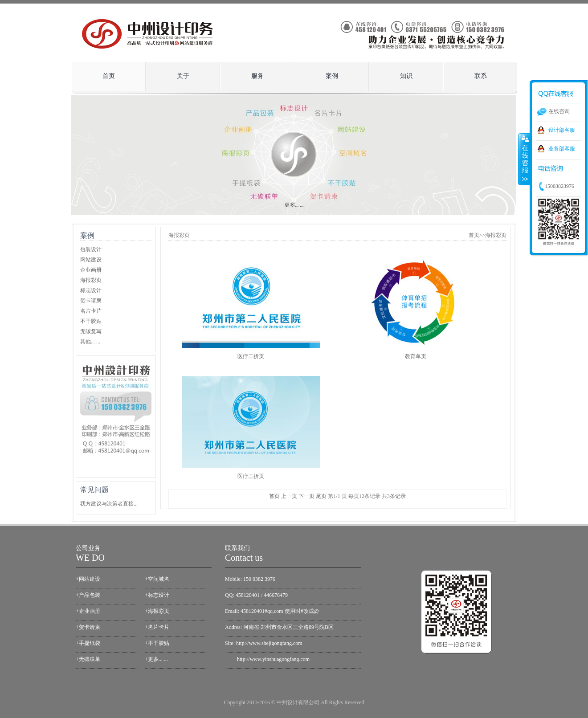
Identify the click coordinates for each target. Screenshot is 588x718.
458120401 (248, 595)
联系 (481, 76)
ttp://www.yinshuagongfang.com (275, 659)
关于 (181, 74)
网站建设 (91, 260)
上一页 (289, 496)
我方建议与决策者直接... (109, 504)
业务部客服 (562, 149)
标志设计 (91, 290)
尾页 (321, 496)
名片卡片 (91, 311)
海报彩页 (91, 280)
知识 (404, 74)
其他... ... (90, 342)
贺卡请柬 (91, 301)
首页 (109, 76)
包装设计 (91, 249)
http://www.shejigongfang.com (269, 643)
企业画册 (91, 270)
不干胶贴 (91, 321)
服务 (255, 74)
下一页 (306, 496)
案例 (329, 74)
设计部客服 (562, 130)
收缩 (524, 159)
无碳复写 (91, 331)
